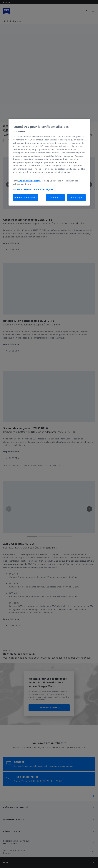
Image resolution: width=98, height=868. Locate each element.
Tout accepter (76, 198)
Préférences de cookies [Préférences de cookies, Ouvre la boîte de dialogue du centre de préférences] (26, 198)
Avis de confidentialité (30, 181)
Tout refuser (55, 198)
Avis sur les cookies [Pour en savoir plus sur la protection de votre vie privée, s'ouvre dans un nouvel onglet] (22, 189)
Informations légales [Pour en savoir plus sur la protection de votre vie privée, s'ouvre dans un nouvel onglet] (43, 189)
